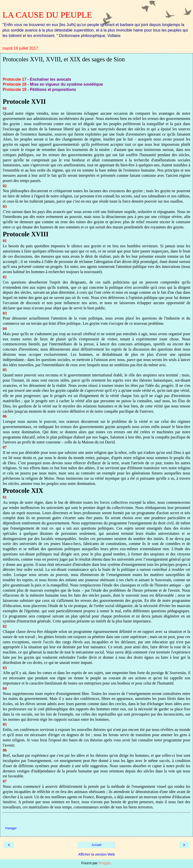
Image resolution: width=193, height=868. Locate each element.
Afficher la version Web (96, 854)
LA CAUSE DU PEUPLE (47, 15)
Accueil (97, 845)
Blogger (105, 863)
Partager (11, 828)
